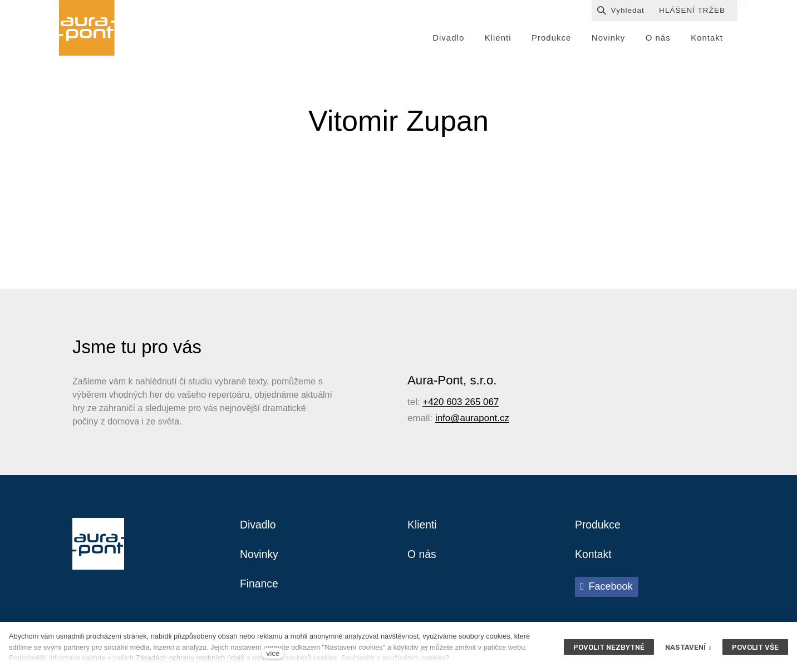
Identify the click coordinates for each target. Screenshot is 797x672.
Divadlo (259, 527)
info (443, 420)
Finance (260, 587)
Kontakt (594, 557)
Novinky (260, 557)
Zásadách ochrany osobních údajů (190, 658)
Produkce (599, 527)
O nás (422, 557)
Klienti (422, 527)
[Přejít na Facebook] (607, 590)
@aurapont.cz (480, 420)
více (273, 653)
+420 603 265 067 (461, 404)
